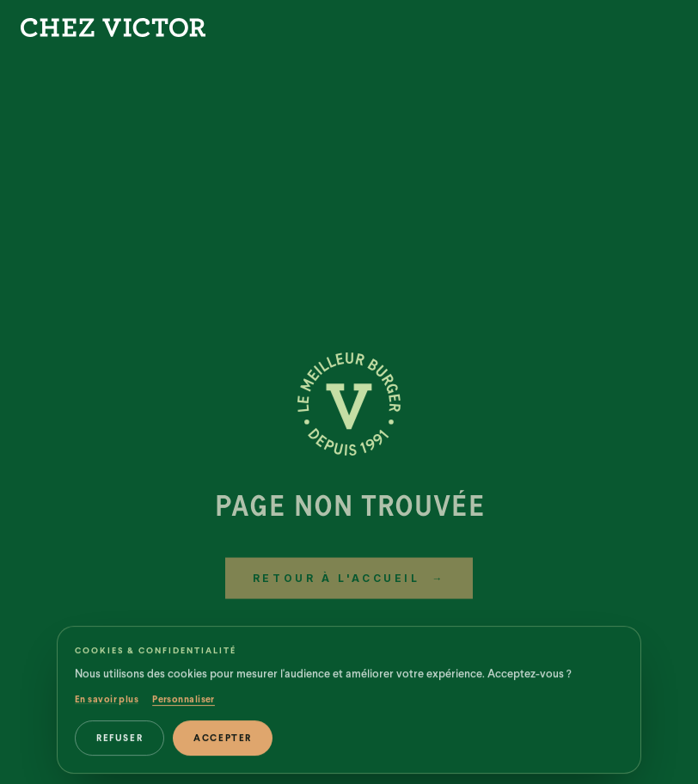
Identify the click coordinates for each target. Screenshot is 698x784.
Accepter (223, 747)
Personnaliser (184, 707)
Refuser (119, 747)
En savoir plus (107, 707)
